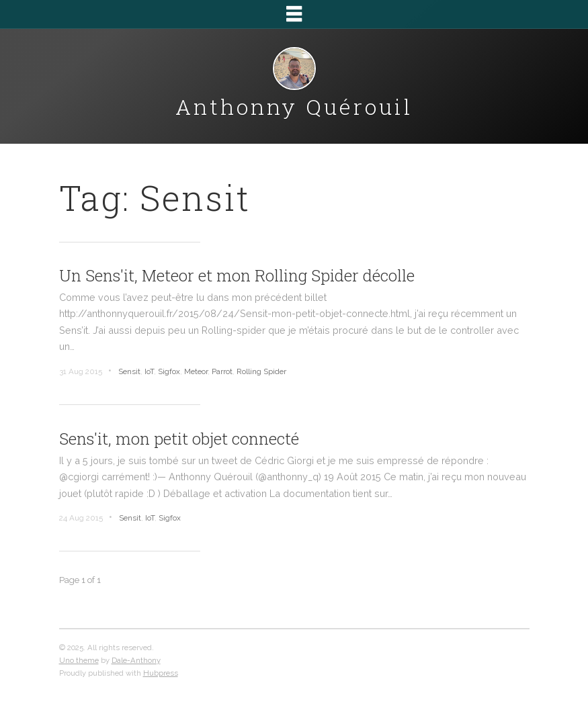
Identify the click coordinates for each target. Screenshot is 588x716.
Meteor (196, 371)
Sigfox (169, 371)
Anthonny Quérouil (294, 106)
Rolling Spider (261, 371)
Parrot (222, 371)
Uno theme (79, 660)
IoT (149, 371)
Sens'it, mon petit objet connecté (179, 439)
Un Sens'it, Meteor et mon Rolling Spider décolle (237, 275)
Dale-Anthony (136, 660)
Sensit (129, 371)
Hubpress (161, 673)
